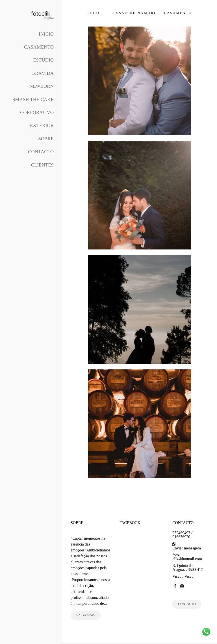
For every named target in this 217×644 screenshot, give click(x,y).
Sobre (46, 139)
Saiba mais (86, 615)
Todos (95, 13)
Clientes (42, 165)
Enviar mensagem (187, 548)
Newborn (42, 86)
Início (46, 34)
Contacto (41, 152)
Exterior (42, 125)
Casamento (39, 47)
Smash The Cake (33, 99)
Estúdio (43, 60)
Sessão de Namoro (134, 13)
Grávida (43, 73)
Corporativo (37, 112)
